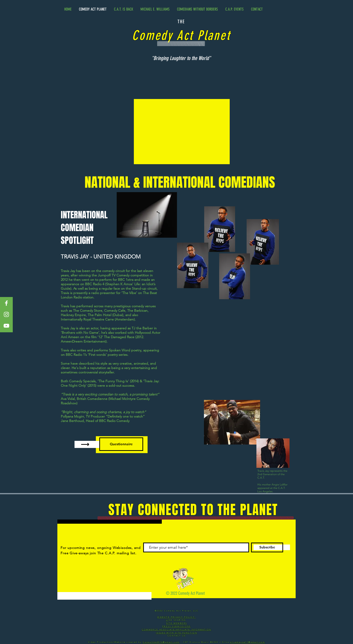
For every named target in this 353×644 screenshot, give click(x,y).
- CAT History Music (195, 642)
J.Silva (225, 642)
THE (181, 22)
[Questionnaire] (121, 444)
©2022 (215, 642)
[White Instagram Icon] (6, 314)
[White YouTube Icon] (6, 326)
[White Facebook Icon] (6, 303)
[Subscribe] (267, 547)
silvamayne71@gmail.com (247, 642)
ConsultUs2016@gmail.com (161, 642)
